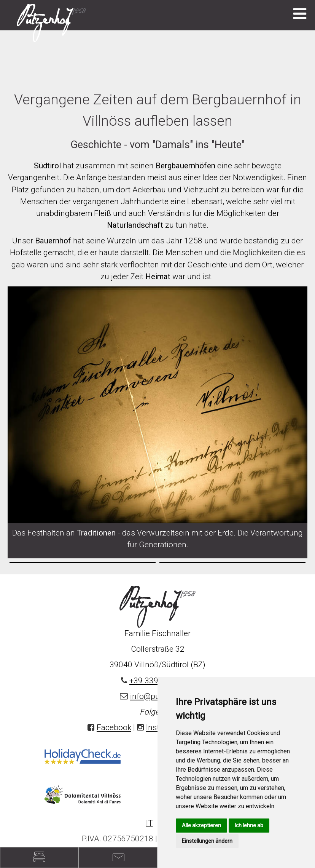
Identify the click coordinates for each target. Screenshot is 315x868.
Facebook (114, 727)
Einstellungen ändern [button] (207, 841)
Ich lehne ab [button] (249, 825)
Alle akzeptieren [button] (201, 825)
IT (150, 823)
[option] (83, 563)
